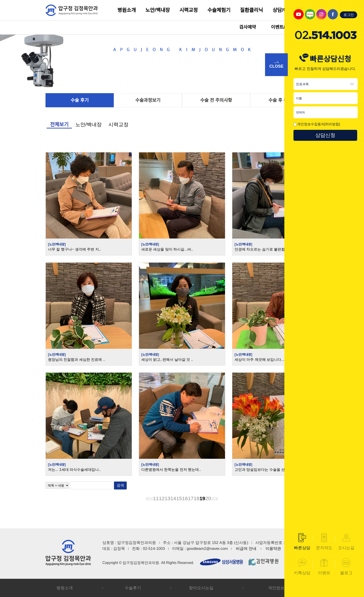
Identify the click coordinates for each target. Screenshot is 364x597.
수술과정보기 (148, 100)
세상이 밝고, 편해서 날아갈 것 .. (167, 360)
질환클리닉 (252, 10)
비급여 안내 (246, 549)
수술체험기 (219, 10)
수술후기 (133, 588)
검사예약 (248, 27)
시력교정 (189, 10)
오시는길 (346, 542)
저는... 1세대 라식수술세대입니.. (74, 470)
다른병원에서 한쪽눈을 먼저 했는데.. (171, 470)
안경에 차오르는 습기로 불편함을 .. (263, 249)
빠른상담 (302, 542)
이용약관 (273, 549)
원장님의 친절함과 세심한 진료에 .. (77, 360)
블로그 (346, 567)
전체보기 (59, 124)
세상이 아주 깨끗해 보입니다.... (260, 360)
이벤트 (324, 567)
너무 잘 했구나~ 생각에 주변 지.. (74, 249)
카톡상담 (302, 567)
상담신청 (325, 135)
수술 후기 (80, 100)
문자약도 (324, 542)
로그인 (349, 15)
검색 (120, 485)
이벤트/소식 (282, 27)
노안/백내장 (158, 10)
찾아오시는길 (201, 588)
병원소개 (127, 10)
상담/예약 (282, 10)
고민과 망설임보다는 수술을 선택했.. (264, 470)
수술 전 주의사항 (216, 100)
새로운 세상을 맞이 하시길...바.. (167, 249)
